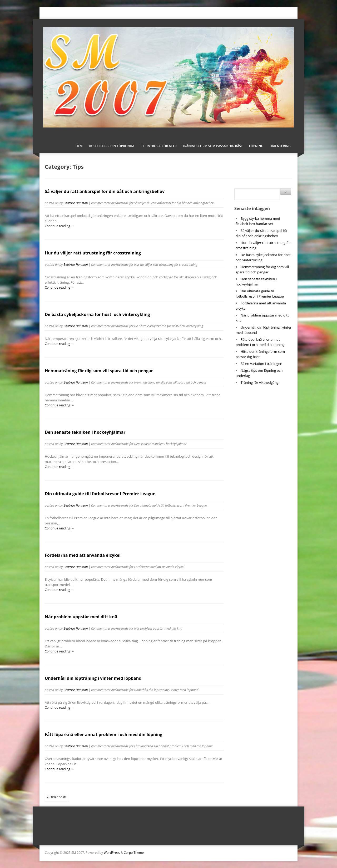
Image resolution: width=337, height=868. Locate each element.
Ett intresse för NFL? (158, 146)
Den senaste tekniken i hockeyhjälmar (85, 432)
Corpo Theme (134, 853)
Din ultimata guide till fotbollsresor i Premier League (100, 494)
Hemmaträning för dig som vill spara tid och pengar (99, 371)
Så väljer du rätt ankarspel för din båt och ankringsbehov (105, 191)
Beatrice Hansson (76, 203)
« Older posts (57, 797)
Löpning (256, 146)
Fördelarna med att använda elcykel (83, 555)
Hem (79, 146)
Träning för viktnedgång (260, 382)
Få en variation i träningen (261, 364)
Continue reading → (60, 226)
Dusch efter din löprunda (112, 146)
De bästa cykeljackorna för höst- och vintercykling (97, 314)
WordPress (112, 853)
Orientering (280, 146)
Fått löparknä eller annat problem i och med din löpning (104, 734)
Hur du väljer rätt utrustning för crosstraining (93, 253)
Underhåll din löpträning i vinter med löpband (93, 678)
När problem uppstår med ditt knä (81, 617)
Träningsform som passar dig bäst (213, 146)
